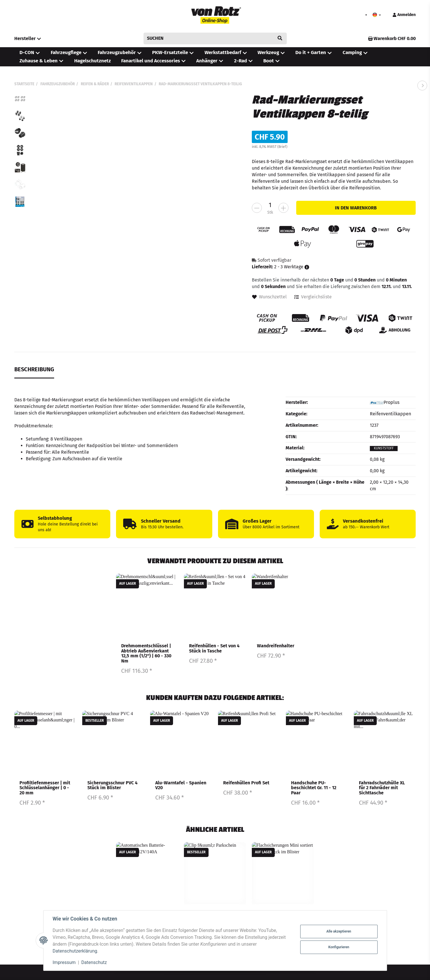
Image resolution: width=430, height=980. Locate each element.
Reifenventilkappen (390, 414)
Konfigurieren (339, 947)
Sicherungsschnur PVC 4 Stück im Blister (112, 785)
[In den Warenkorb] (356, 208)
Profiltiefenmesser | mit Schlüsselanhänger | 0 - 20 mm (45, 788)
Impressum (64, 962)
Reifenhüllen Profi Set (246, 783)
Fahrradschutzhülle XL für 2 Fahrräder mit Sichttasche (382, 788)
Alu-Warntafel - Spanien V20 (181, 785)
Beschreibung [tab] (34, 369)
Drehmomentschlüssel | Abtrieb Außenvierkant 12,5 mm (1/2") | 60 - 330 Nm (146, 654)
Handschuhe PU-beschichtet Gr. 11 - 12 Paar (314, 788)
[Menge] (270, 205)
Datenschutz (94, 962)
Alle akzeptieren (339, 931)
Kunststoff (384, 448)
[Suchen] (211, 38)
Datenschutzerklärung (75, 951)
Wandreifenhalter (276, 646)
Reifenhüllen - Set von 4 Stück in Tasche (214, 649)
